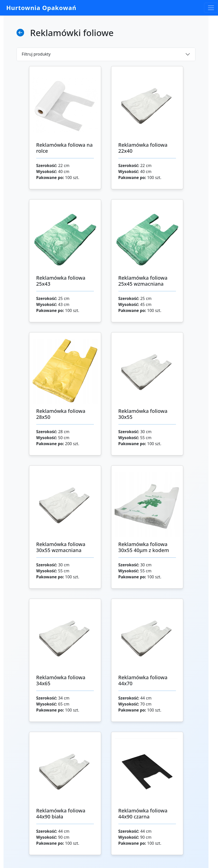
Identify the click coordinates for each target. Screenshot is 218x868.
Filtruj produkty (36, 54)
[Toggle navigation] (211, 8)
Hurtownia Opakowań (41, 8)
